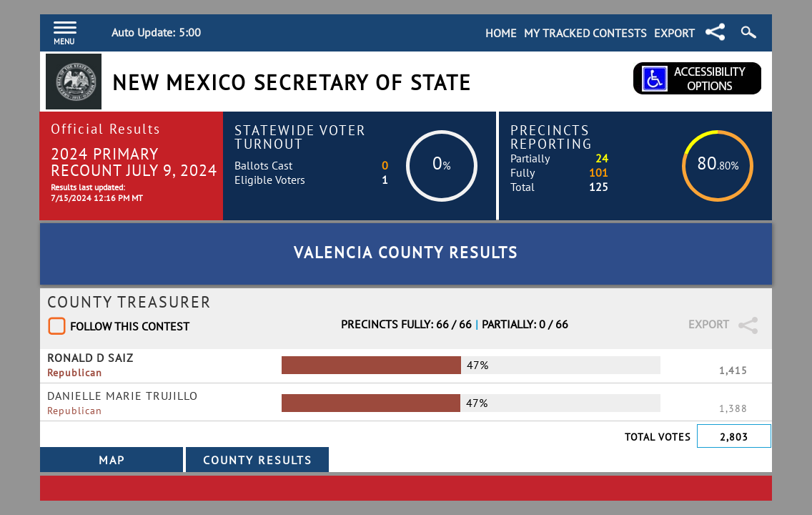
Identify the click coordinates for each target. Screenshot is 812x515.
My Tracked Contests (585, 33)
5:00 (190, 32)
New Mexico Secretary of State (292, 83)
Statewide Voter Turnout (300, 137)
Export (674, 33)
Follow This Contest (130, 326)
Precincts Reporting (551, 137)
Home (501, 33)
